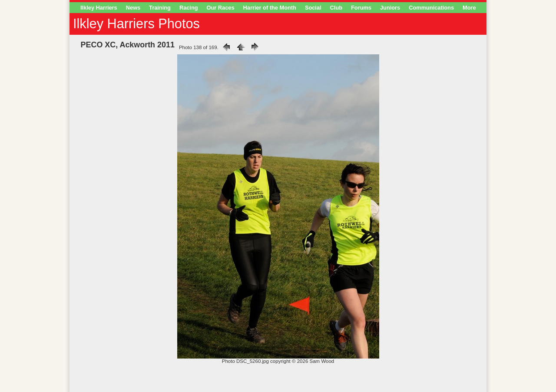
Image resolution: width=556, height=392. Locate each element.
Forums (361, 8)
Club (336, 8)
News (133, 8)
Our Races (221, 8)
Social (313, 8)
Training (160, 8)
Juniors (390, 8)
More (469, 8)
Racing (189, 8)
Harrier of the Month (270, 8)
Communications (431, 8)
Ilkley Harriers (99, 8)
